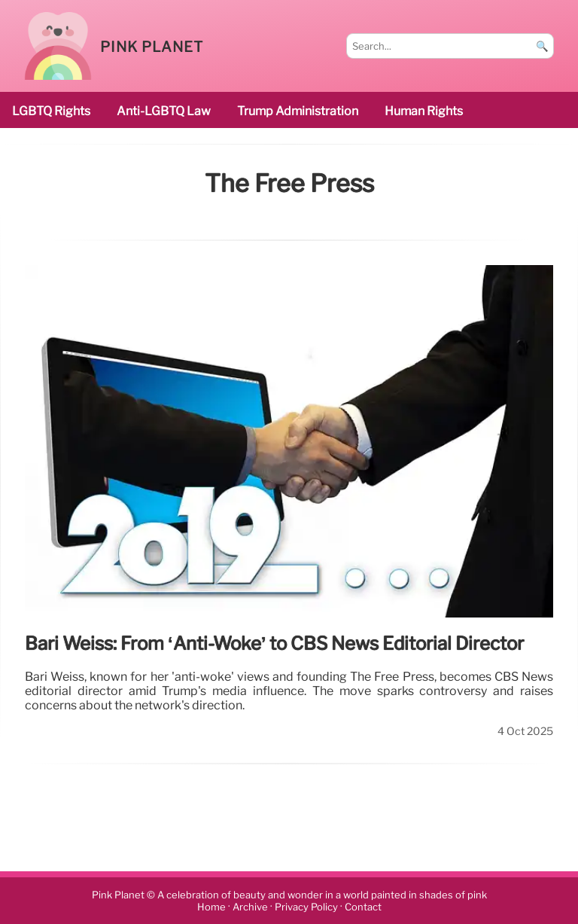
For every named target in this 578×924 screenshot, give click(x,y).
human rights (424, 111)
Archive (250, 907)
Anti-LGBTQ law (164, 111)
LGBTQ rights (51, 111)
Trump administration (298, 111)
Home (211, 907)
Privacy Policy (306, 907)
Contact (363, 907)
